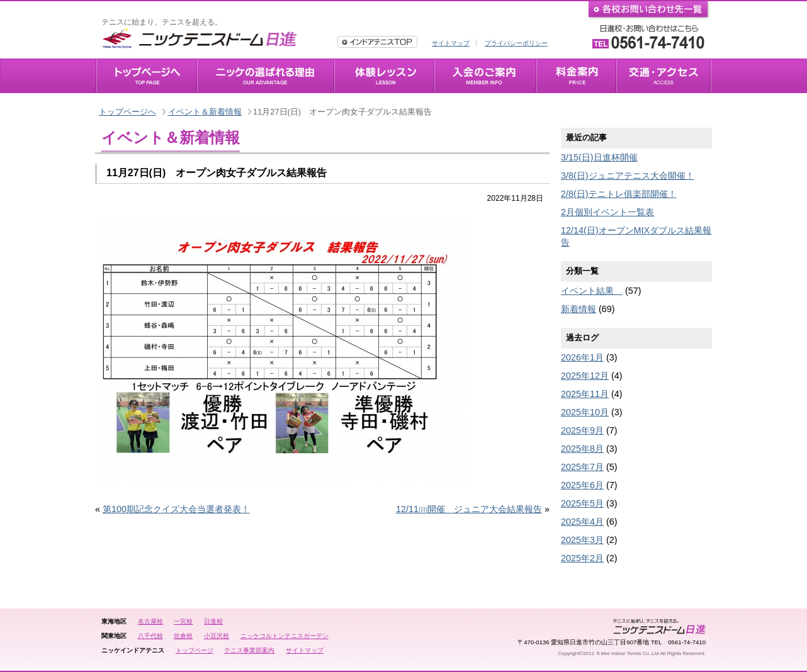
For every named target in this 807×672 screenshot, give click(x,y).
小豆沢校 (217, 636)
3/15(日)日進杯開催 (599, 157)
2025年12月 (585, 376)
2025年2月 (582, 558)
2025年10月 (585, 412)
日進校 (213, 621)
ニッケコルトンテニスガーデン (285, 636)
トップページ (195, 650)
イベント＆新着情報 (205, 112)
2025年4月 (582, 522)
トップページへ (127, 112)
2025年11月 (585, 394)
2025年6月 (582, 485)
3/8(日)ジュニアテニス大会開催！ (628, 176)
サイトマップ (451, 43)
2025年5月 (582, 503)
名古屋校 (150, 621)
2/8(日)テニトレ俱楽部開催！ (619, 194)
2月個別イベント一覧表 (607, 212)
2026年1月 (582, 357)
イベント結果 (592, 291)
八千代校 (150, 636)
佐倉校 (183, 636)
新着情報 (578, 309)
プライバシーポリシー (516, 43)
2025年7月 (582, 467)
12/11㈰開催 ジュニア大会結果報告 (469, 509)
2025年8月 (582, 449)
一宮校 (183, 621)
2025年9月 (582, 430)
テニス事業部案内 (249, 650)
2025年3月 (582, 540)
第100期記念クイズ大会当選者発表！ (176, 509)
